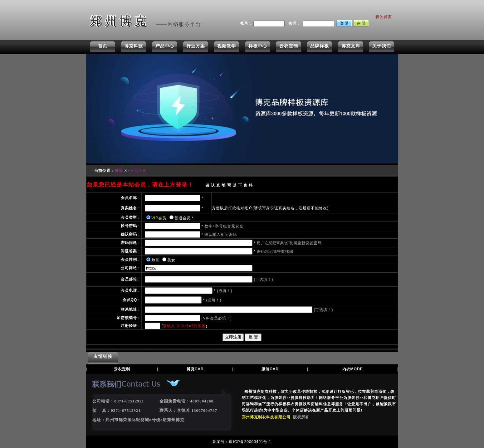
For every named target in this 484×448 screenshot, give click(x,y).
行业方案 (196, 46)
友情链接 (103, 356)
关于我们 (382, 46)
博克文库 (351, 46)
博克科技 (134, 46)
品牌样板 (320, 46)
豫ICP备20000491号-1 (250, 442)
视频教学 (227, 46)
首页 (103, 46)
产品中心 (165, 46)
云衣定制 (289, 46)
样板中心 (258, 46)
